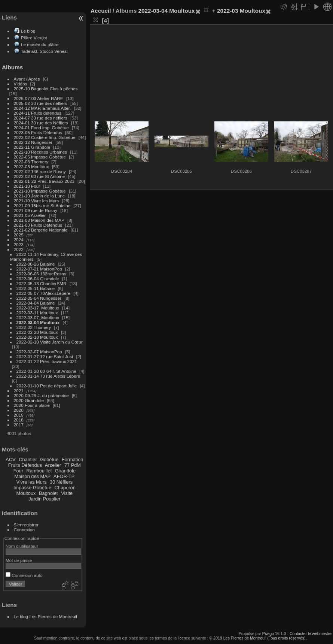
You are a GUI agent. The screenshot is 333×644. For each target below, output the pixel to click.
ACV (10, 459)
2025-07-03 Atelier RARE (39, 98)
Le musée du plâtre (40, 44)
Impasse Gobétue (32, 488)
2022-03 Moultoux (31, 167)
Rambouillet (39, 471)
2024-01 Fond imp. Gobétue (41, 128)
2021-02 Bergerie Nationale (41, 230)
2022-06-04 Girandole (38, 279)
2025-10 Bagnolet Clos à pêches (46, 89)
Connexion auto (24, 575)
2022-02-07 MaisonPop (39, 352)
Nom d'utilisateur (22, 546)
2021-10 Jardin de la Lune (39, 196)
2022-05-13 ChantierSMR (42, 283)
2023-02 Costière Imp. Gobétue (45, 137)
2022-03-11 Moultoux (37, 313)
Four (18, 471)
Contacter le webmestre (311, 634)
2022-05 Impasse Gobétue (40, 157)
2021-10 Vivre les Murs (36, 201)
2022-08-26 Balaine (36, 264)
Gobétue (49, 459)
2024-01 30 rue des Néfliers (42, 123)
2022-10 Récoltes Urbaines (41, 152)
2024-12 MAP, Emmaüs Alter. (42, 108)
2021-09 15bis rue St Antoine (42, 205)
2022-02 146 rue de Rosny (40, 171)
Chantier (28, 459)
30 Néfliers (61, 482)
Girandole (65, 471)
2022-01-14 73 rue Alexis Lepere (48, 376)
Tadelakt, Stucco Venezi (44, 51)
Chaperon (65, 488)
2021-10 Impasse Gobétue (40, 191)
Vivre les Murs (32, 482)
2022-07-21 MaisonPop (39, 269)
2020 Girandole (29, 400)
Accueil (101, 11)
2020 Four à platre (32, 405)
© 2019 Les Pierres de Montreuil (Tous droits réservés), (258, 638)
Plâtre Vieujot (34, 38)
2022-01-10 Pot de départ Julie (47, 386)
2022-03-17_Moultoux (38, 308)
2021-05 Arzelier (30, 215)
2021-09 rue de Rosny (36, 210)
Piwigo (268, 634)
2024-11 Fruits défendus (38, 113)
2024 (19, 240)
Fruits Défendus (25, 465)
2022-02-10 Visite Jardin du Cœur (50, 342)
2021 (19, 391)
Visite (67, 493)
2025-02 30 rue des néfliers (41, 103)
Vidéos (21, 84)
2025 (19, 235)
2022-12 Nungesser (33, 142)
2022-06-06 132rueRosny (41, 274)
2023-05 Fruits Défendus (38, 132)
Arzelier (53, 465)
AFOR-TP (64, 476)
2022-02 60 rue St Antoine (39, 176)
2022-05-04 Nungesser (39, 298)
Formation (73, 459)
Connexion (24, 530)
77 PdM (73, 465)
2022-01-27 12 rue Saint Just (45, 356)
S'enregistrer (26, 525)
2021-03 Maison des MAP (39, 220)
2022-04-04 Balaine (36, 303)
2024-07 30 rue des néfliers (41, 118)
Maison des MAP (33, 476)
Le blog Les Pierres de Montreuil (45, 616)
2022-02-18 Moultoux (37, 337)
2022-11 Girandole (32, 147)
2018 (19, 420)
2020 (19, 410)
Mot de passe (19, 560)
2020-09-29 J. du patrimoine (41, 395)
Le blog (28, 31)
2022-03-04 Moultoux (38, 322)
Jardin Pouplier (44, 499)
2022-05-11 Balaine (36, 288)
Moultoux (26, 493)
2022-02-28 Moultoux (37, 332)
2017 (19, 425)
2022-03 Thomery (31, 162)
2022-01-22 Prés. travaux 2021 (44, 181)
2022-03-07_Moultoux (38, 318)
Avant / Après (27, 79)
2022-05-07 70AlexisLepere (44, 293)
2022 (19, 249)
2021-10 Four (27, 186)
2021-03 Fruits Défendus (38, 225)
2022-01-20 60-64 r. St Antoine (46, 371)
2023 (19, 244)
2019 (19, 415)
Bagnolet (48, 493)
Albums (12, 67)
